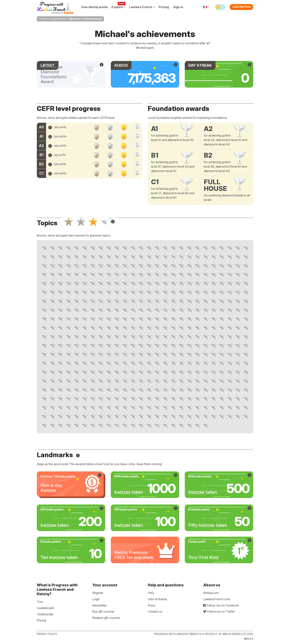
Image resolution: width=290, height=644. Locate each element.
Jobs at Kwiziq (157, 599)
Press (152, 605)
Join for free (241, 7)
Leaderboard (58, 19)
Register (98, 593)
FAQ (151, 593)
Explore (118, 7)
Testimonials (45, 614)
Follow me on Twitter (219, 611)
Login (96, 599)
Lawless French (142, 7)
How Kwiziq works (95, 7)
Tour (40, 602)
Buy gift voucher (103, 611)
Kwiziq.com (211, 593)
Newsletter (100, 605)
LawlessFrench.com (217, 599)
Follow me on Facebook (221, 605)
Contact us (155, 611)
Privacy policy (47, 634)
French (43, 19)
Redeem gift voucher (106, 618)
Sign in (178, 7)
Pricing (164, 7)
